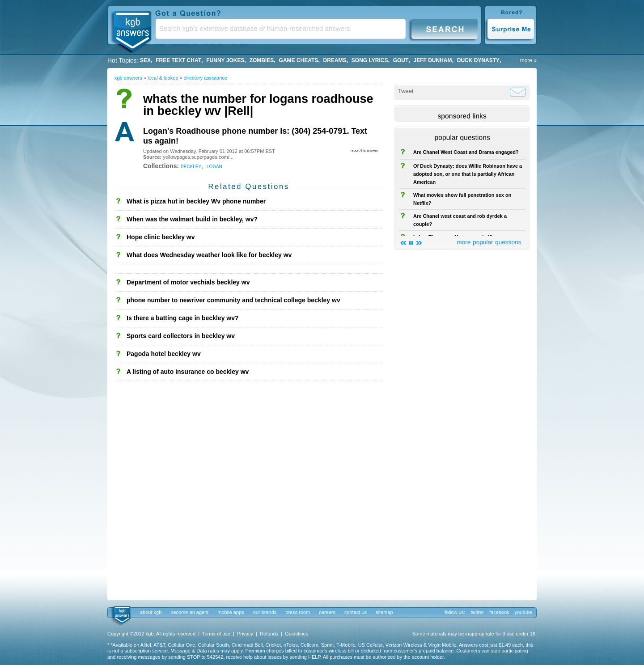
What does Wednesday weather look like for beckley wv (209, 255)
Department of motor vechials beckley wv (188, 282)
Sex (145, 60)
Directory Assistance (205, 78)
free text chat (178, 60)
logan (214, 166)
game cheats (299, 60)
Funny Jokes (225, 60)
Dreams (335, 60)
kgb (121, 615)
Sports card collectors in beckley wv (181, 336)
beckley (191, 166)
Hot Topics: (123, 60)
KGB (132, 30)
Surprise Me (511, 28)
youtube (523, 612)
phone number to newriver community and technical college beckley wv (233, 300)
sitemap (384, 612)
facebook (499, 612)
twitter (477, 612)
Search (445, 28)
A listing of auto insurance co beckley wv (188, 372)
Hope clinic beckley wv (161, 237)
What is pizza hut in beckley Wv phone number (196, 201)
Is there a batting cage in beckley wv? (183, 318)
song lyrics (370, 60)
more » (528, 60)
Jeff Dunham (433, 60)
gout (401, 60)
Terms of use (216, 634)
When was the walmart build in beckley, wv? (192, 219)
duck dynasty (478, 60)
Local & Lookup (163, 78)
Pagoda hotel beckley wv (164, 354)
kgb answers (128, 78)
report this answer (364, 150)
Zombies (262, 60)
